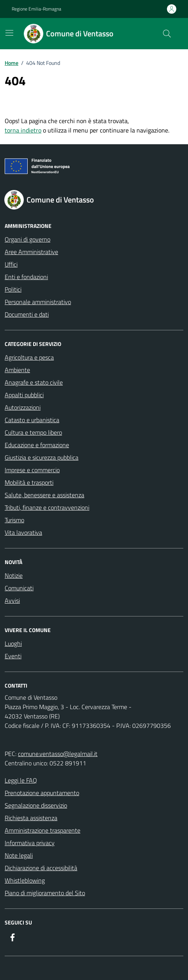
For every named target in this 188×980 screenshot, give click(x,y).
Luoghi (13, 643)
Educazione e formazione (37, 445)
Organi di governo (27, 239)
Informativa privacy (30, 843)
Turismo (14, 520)
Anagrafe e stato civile (34, 382)
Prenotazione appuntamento (42, 793)
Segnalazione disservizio (36, 805)
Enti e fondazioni (26, 277)
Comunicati (19, 588)
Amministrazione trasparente (43, 830)
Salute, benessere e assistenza (44, 495)
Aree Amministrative (31, 252)
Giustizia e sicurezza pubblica (42, 457)
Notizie (14, 575)
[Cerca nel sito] (167, 34)
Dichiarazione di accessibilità (41, 868)
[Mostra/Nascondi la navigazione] (9, 33)
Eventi (13, 656)
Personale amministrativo (38, 302)
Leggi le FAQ (21, 780)
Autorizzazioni (23, 407)
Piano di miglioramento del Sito (45, 893)
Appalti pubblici (24, 395)
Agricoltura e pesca (29, 357)
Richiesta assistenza (31, 818)
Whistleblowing (25, 880)
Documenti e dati (27, 314)
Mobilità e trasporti (29, 482)
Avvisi (12, 600)
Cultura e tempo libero (33, 432)
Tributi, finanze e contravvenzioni (47, 507)
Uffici (11, 264)
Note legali (19, 855)
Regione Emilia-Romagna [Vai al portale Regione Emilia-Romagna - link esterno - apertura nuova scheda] (36, 9)
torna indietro (23, 130)
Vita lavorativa (23, 532)
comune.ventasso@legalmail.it (58, 754)
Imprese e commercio (32, 470)
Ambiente (17, 370)
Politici (13, 289)
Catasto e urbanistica (32, 420)
